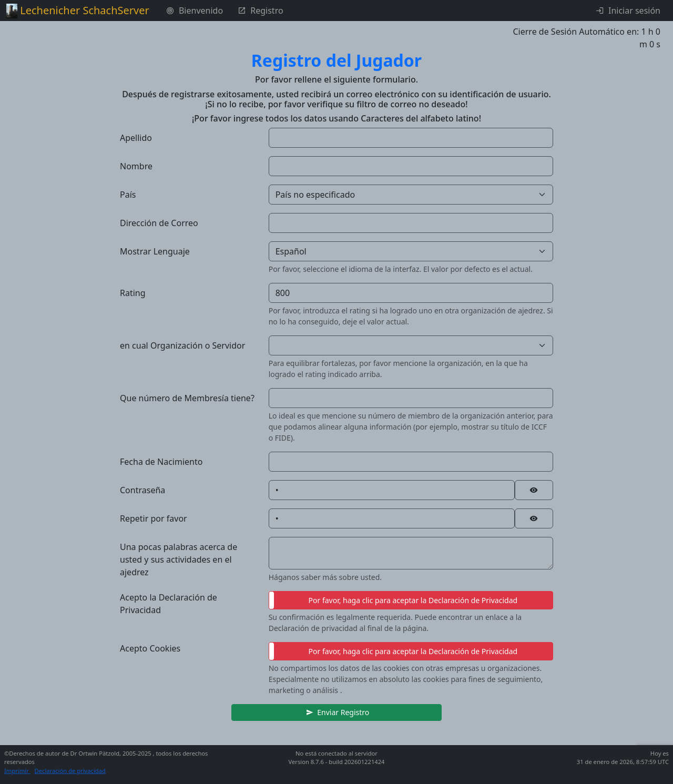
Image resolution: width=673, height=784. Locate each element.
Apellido (136, 138)
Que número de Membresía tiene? (187, 398)
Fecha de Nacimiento (161, 462)
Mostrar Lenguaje (155, 251)
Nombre (136, 166)
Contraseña (142, 490)
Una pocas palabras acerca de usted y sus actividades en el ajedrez (179, 559)
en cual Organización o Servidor (182, 345)
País (128, 195)
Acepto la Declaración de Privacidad (169, 604)
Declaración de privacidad (70, 771)
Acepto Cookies (150, 648)
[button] (336, 712)
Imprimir (17, 771)
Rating (133, 293)
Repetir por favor (154, 518)
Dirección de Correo (159, 223)
